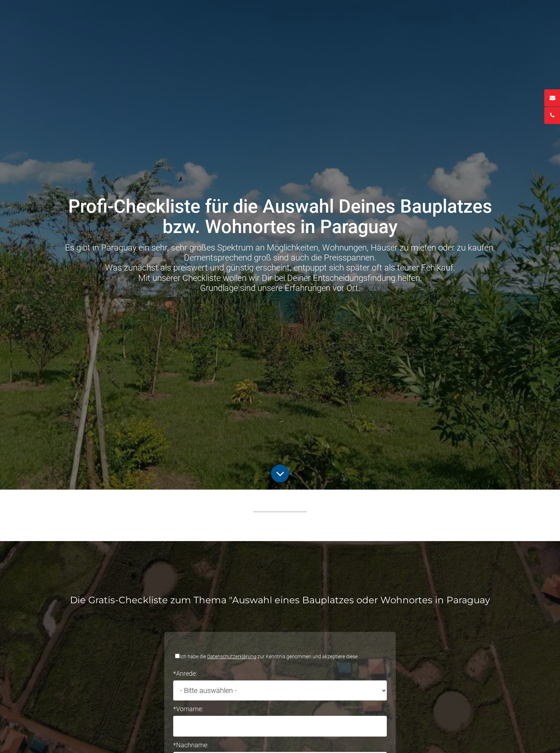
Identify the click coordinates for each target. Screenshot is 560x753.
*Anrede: (185, 673)
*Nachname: (191, 745)
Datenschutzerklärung (232, 657)
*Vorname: (188, 709)
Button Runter (280, 470)
